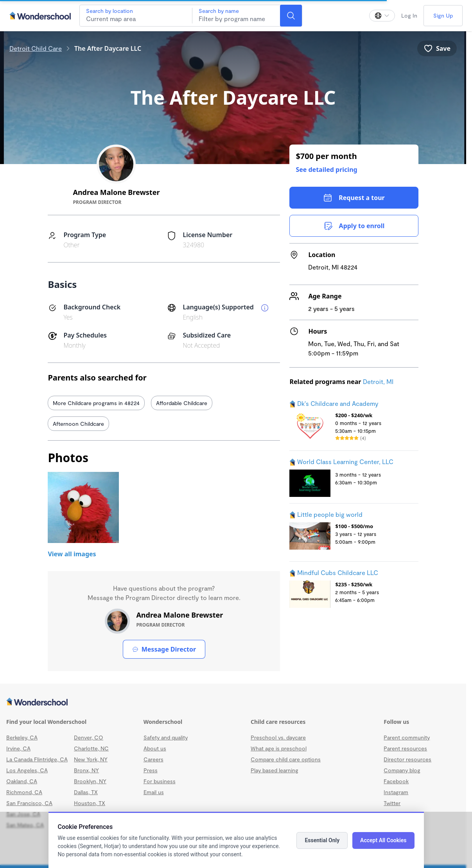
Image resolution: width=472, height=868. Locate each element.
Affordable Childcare (182, 403)
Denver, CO (89, 737)
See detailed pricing (326, 170)
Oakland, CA (22, 781)
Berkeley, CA (22, 737)
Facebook (396, 781)
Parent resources (405, 748)
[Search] (291, 16)
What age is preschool (279, 748)
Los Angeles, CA (27, 770)
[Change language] (382, 16)
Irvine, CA (18, 748)
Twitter (392, 803)
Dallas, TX (86, 792)
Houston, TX (90, 803)
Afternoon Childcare (78, 424)
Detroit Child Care (36, 48)
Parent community (407, 737)
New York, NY (91, 759)
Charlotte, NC (91, 748)
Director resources (407, 759)
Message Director (164, 649)
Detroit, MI (378, 381)
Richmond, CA (24, 792)
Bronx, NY (86, 770)
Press (151, 770)
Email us (154, 792)
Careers (153, 759)
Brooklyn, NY (90, 781)
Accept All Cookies (383, 840)
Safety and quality (166, 737)
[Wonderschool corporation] (233, 702)
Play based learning (275, 770)
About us (155, 748)
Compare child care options (286, 759)
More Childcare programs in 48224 (96, 403)
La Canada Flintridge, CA (37, 759)
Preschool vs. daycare (278, 737)
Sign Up (443, 15)
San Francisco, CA (29, 803)
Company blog (402, 770)
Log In (409, 15)
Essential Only (322, 840)
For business (160, 781)
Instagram (396, 792)
